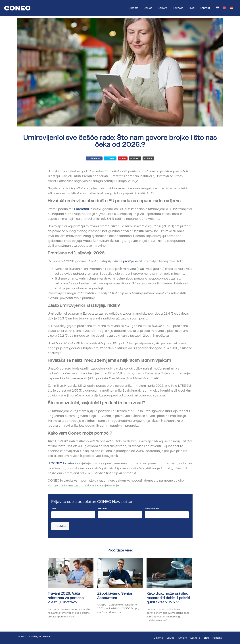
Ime (53, 509)
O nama (133, 8)
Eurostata (82, 209)
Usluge (148, 8)
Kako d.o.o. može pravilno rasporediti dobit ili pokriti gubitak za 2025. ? (168, 598)
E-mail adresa (152, 509)
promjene (130, 261)
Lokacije (178, 8)
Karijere (163, 8)
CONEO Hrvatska (63, 463)
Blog (192, 8)
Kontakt (205, 8)
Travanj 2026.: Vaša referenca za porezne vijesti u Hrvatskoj (66, 598)
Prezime (102, 509)
